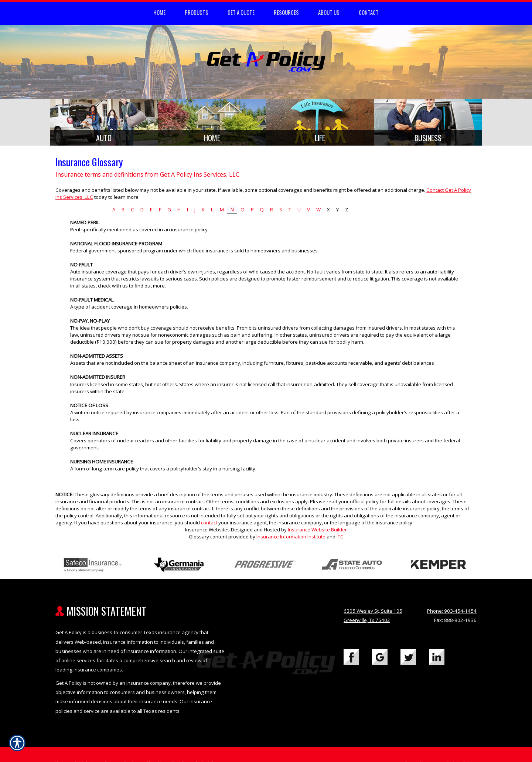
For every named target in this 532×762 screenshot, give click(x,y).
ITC (340, 540)
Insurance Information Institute (291, 540)
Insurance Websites (207, 533)
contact (209, 525)
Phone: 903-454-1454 (452, 613)
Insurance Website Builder (317, 533)
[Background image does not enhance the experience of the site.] (104, 124)
